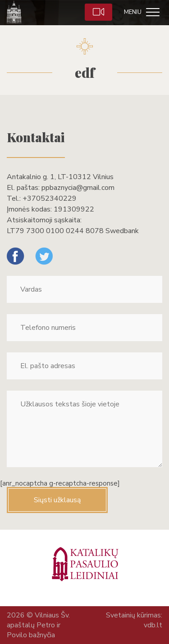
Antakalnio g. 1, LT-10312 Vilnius (60, 177)
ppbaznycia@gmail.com (78, 188)
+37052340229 (50, 198)
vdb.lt (153, 625)
